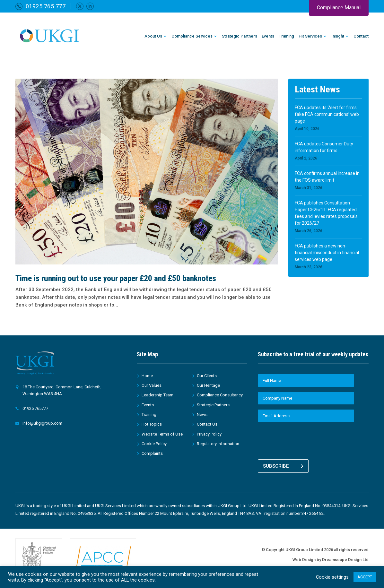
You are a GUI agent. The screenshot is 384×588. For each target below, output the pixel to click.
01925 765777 (35, 408)
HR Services (310, 36)
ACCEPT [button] (365, 577)
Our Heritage (208, 385)
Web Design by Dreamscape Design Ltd (331, 557)
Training (286, 36)
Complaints (152, 453)
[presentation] (307, 440)
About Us (153, 36)
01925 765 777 (46, 6)
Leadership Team (157, 395)
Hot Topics (152, 424)
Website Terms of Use (162, 434)
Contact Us (207, 424)
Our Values (152, 385)
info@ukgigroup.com (42, 423)
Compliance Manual (339, 8)
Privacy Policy (209, 434)
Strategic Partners (240, 36)
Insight (338, 36)
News (202, 415)
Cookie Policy (154, 444)
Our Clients (207, 376)
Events (268, 36)
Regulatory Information (218, 444)
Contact (361, 36)
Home (147, 376)
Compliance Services (192, 36)
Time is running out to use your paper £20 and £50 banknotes (116, 278)
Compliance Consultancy (220, 395)
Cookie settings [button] (332, 577)
